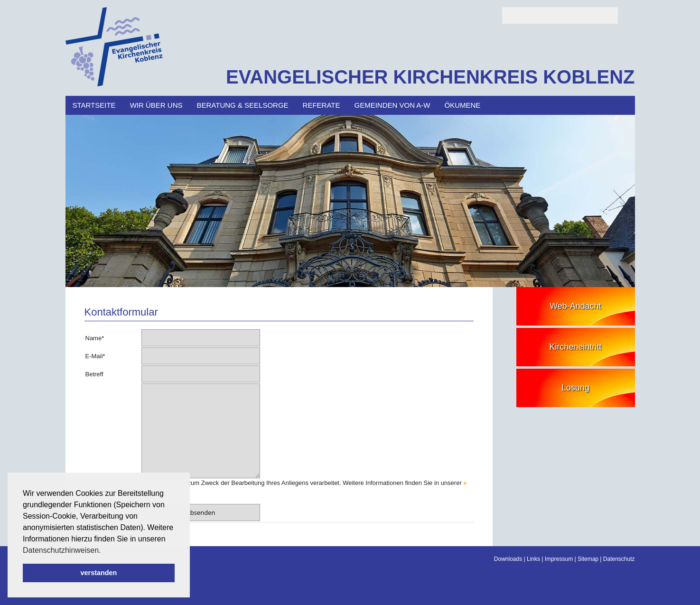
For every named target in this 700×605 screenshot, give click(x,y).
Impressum (559, 559)
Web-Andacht (575, 306)
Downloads (508, 559)
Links (533, 559)
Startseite (94, 105)
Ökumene (463, 105)
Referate (322, 105)
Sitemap (588, 559)
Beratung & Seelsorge (242, 105)
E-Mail (95, 356)
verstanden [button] (99, 573)
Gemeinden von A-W (392, 105)
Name (95, 338)
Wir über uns (156, 105)
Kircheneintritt (575, 347)
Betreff (94, 374)
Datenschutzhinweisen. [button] (62, 550)
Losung (575, 388)
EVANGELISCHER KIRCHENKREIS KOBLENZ (430, 77)
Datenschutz (619, 559)
